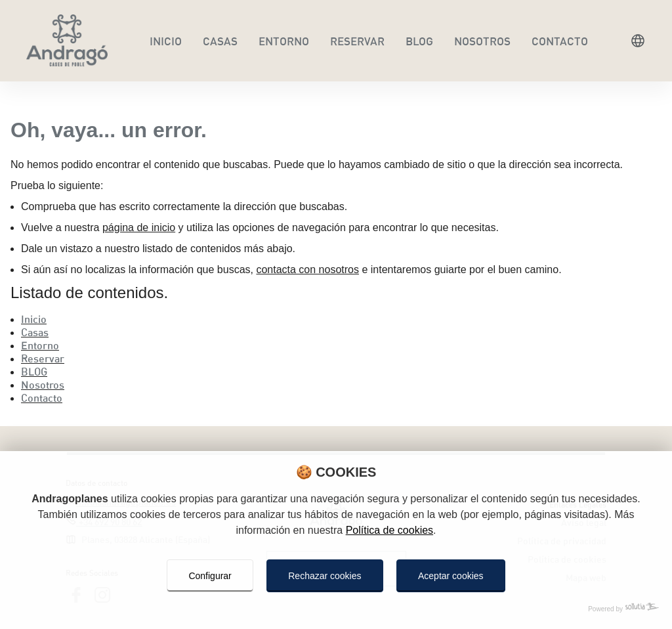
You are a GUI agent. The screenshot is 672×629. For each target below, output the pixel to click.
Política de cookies (389, 530)
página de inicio (139, 228)
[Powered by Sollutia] (336, 609)
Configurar (210, 576)
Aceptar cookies (451, 576)
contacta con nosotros (307, 270)
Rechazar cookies (325, 576)
